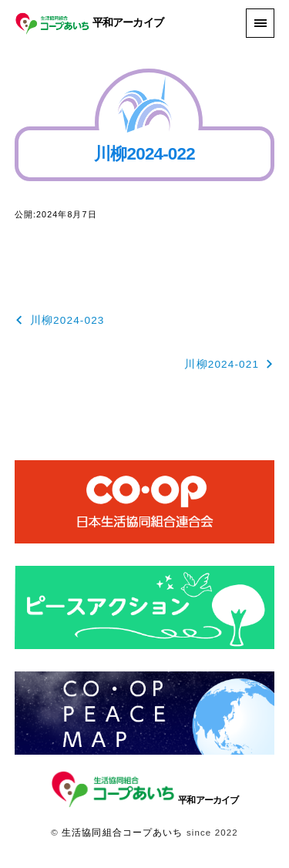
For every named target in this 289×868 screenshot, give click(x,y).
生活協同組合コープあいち (122, 833)
